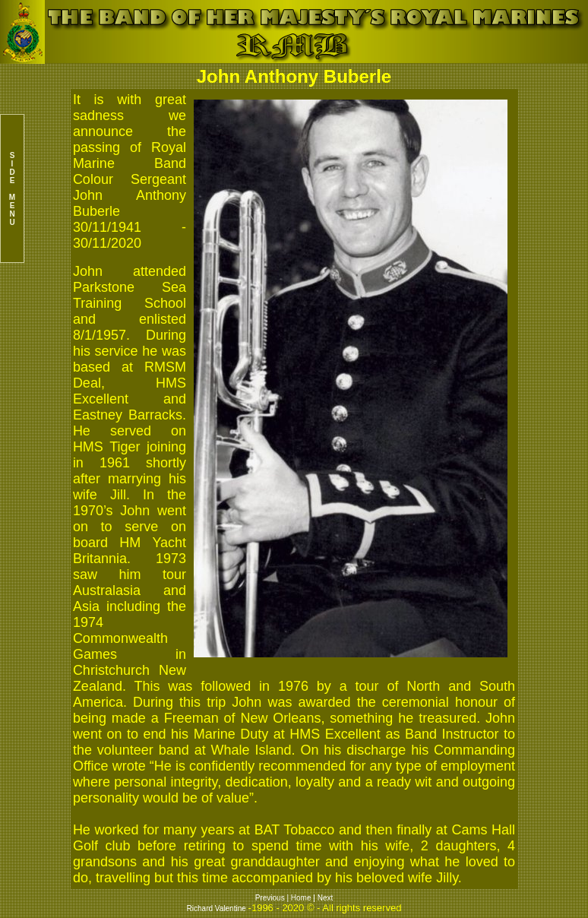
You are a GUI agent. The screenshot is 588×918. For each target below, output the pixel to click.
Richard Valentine (217, 909)
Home (301, 898)
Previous (271, 898)
